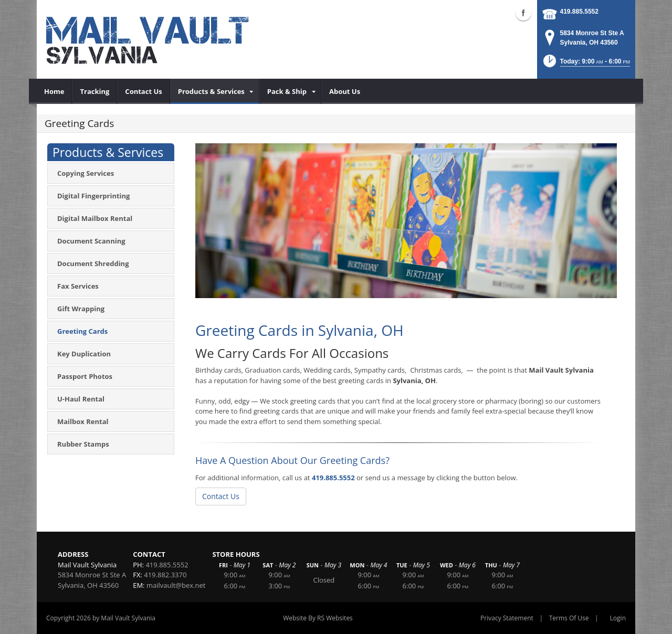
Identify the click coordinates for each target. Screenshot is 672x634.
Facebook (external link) (523, 13)
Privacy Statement (507, 618)
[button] (586, 64)
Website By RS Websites (318, 618)
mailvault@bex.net (176, 585)
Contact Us (221, 496)
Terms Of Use (569, 618)
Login (618, 618)
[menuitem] (54, 91)
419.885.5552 (579, 12)
